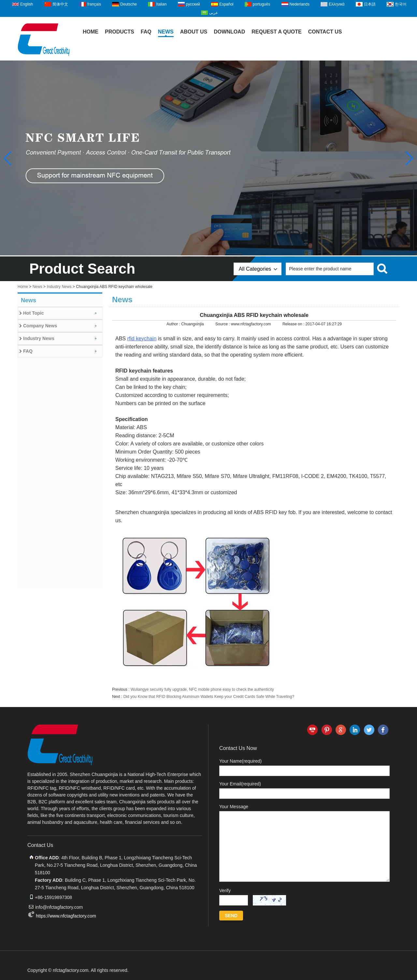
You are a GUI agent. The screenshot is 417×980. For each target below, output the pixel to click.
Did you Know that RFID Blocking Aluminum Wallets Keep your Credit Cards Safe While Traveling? (209, 697)
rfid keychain (142, 339)
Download (229, 32)
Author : (174, 324)
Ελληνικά (337, 4)
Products (120, 32)
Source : (223, 324)
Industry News (59, 287)
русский (193, 4)
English (27, 4)
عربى (214, 13)
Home (91, 32)
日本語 (370, 4)
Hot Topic (34, 313)
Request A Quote (277, 32)
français (94, 4)
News (166, 32)
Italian (161, 4)
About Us (194, 32)
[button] (409, 158)
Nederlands (300, 4)
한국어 (401, 4)
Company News (40, 326)
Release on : (294, 324)
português (261, 4)
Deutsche (129, 4)
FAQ (146, 32)
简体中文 (60, 4)
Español (226, 4)
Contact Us (325, 32)
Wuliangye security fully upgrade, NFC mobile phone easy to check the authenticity (202, 689)
